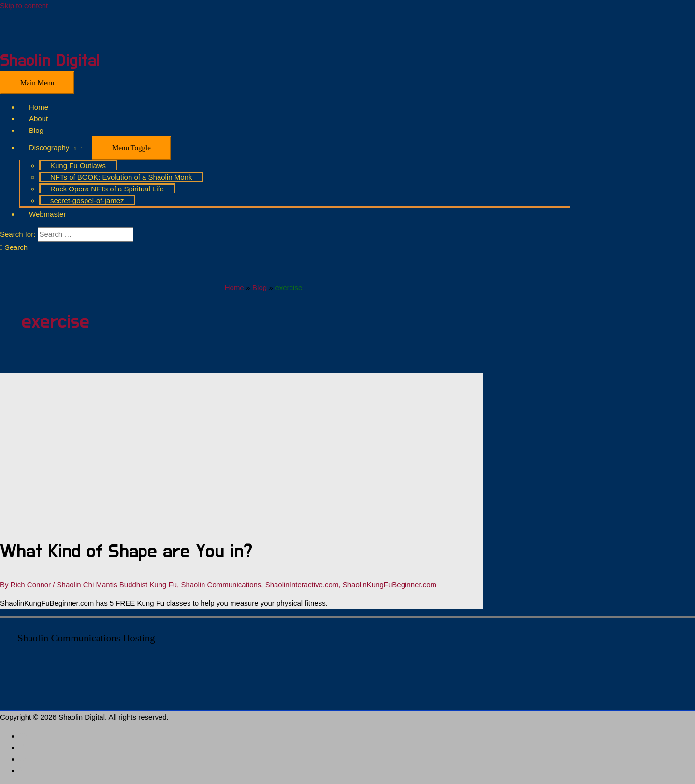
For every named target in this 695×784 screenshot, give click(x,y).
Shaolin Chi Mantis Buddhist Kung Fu (117, 585)
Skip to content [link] (24, 6)
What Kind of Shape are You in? (126, 552)
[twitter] (23, 759)
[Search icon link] (14, 247)
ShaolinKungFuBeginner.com (390, 585)
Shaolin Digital (50, 61)
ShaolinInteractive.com (302, 585)
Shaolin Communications (221, 585)
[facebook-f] (23, 748)
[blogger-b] (23, 771)
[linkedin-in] (23, 736)
